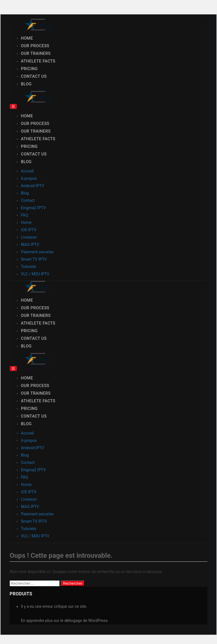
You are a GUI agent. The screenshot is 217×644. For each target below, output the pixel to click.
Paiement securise (37, 252)
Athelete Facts (38, 61)
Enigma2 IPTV (33, 208)
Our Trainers (36, 54)
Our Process (35, 46)
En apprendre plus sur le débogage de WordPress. (65, 621)
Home (27, 38)
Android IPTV (32, 186)
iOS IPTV (29, 230)
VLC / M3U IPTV (35, 274)
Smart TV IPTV (34, 259)
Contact (28, 200)
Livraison (29, 237)
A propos (29, 178)
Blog (26, 84)
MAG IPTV (30, 245)
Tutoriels (29, 267)
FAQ (24, 215)
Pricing (29, 69)
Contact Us (34, 76)
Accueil (27, 171)
